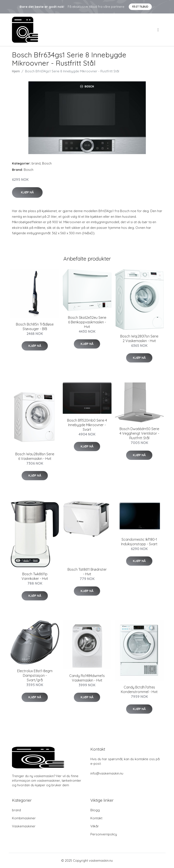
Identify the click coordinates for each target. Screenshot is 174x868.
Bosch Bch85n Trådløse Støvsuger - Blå (35, 327)
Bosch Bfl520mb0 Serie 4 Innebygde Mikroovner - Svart (87, 425)
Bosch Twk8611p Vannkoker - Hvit (35, 576)
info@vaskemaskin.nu (107, 773)
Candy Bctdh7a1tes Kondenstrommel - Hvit (139, 689)
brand (36, 163)
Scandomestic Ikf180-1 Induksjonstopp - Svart (139, 542)
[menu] (158, 30)
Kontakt (96, 818)
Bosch (47, 163)
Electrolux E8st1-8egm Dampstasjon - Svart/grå (35, 675)
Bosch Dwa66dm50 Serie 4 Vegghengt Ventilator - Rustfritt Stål (139, 433)
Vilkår (95, 826)
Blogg (95, 810)
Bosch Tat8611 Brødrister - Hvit (87, 572)
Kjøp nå (27, 192)
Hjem (16, 71)
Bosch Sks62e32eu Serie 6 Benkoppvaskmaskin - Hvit (87, 322)
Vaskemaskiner (24, 826)
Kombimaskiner (24, 818)
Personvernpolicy (104, 834)
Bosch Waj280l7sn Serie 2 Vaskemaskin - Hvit (139, 338)
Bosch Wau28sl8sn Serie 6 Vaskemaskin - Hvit (35, 456)
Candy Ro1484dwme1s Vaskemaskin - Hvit (87, 678)
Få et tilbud (140, 7)
